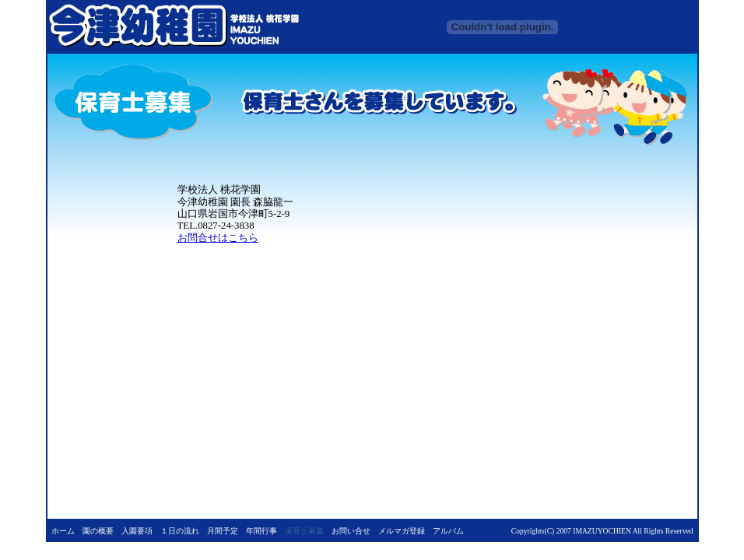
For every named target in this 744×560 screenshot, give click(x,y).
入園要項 (137, 531)
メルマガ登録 (402, 531)
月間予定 (223, 531)
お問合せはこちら (218, 238)
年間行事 (261, 531)
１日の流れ (180, 531)
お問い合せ (351, 531)
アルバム (448, 531)
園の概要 (98, 531)
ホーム (63, 531)
